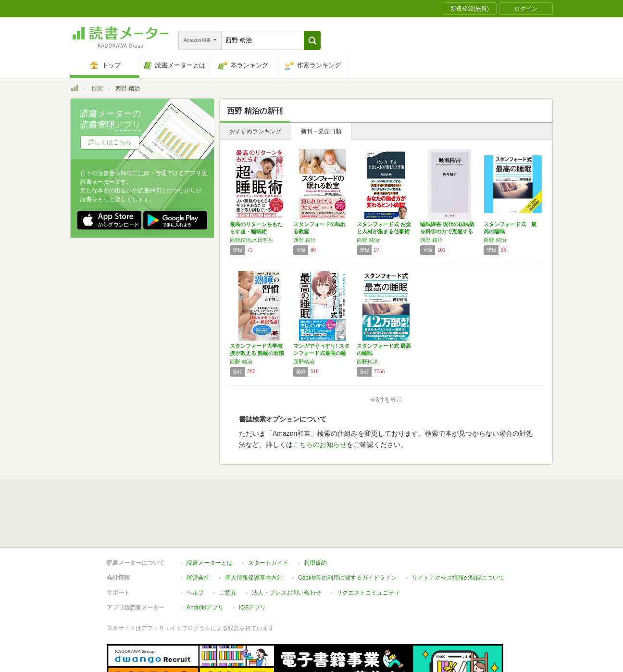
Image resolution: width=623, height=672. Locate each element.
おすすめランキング (255, 131)
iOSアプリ (252, 563)
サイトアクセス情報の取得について (458, 533)
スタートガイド (268, 519)
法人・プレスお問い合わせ (287, 548)
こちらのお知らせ (320, 444)
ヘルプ (195, 548)
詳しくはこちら (110, 142)
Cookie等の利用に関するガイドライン (347, 533)
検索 (97, 89)
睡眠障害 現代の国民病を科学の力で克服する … (447, 231)
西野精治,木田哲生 (252, 240)
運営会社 (198, 533)
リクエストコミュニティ (368, 548)
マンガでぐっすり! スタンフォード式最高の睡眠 (321, 353)
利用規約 (315, 519)
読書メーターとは (210, 519)
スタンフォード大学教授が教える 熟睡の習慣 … (257, 353)
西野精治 (304, 362)
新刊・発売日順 (321, 131)
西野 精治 (305, 240)
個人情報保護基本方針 (254, 533)
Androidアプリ (205, 563)
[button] (312, 40)
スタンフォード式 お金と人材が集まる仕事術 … (384, 231)
